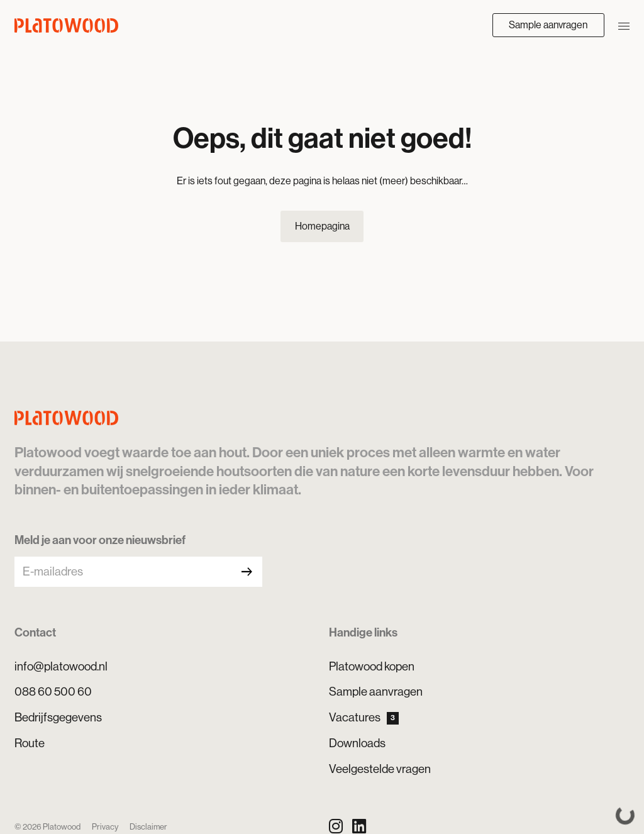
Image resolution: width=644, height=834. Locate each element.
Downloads (357, 743)
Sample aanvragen (548, 25)
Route (30, 743)
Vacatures (364, 718)
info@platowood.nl (61, 666)
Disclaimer (148, 827)
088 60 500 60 (53, 692)
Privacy (105, 827)
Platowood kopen (372, 666)
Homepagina (322, 226)
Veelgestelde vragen (380, 769)
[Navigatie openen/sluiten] (624, 25)
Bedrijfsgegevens (58, 717)
